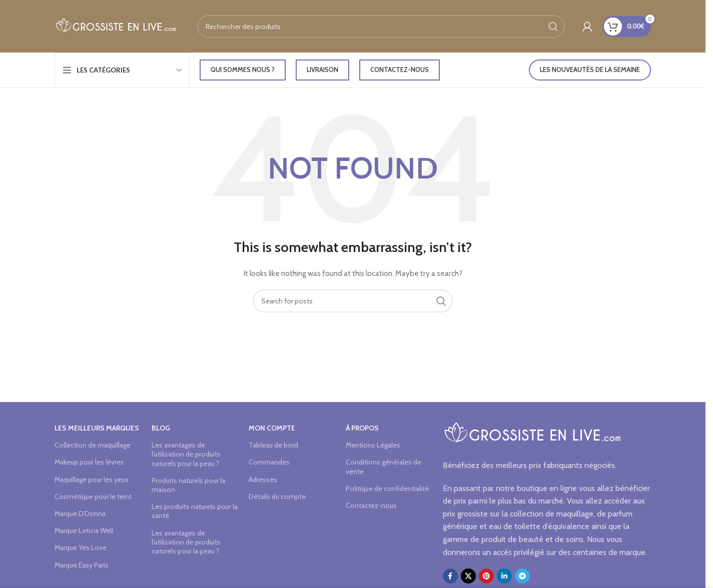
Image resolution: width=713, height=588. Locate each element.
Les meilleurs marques (97, 428)
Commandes (269, 462)
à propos (362, 428)
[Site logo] (116, 25)
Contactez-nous (400, 69)
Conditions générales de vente (384, 466)
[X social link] (468, 576)
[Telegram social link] (522, 576)
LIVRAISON (322, 69)
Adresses (263, 479)
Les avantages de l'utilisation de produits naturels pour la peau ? (186, 454)
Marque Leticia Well (84, 530)
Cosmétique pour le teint (93, 496)
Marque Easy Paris (82, 565)
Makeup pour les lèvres (89, 462)
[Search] (381, 26)
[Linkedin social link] (504, 576)
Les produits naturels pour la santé (195, 511)
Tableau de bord (273, 445)
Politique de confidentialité (387, 488)
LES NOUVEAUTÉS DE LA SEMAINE (590, 69)
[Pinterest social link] (486, 576)
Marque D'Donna (80, 513)
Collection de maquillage (93, 445)
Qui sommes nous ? (243, 69)
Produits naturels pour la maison (188, 485)
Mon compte (272, 428)
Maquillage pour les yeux (92, 479)
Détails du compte (277, 496)
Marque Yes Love (81, 547)
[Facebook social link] (450, 576)
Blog (161, 428)
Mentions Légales (373, 445)
